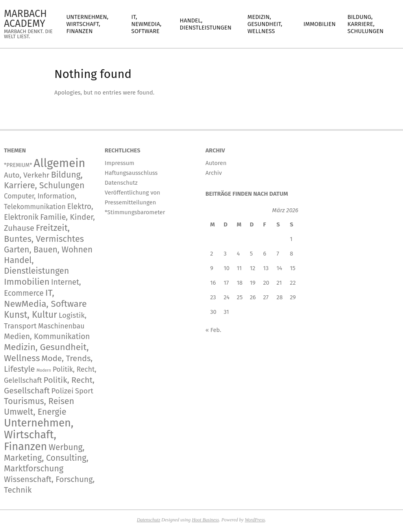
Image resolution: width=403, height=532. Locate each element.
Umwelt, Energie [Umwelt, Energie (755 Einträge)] (35, 412)
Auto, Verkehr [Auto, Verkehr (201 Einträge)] (27, 175)
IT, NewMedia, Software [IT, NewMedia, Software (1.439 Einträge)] (45, 298)
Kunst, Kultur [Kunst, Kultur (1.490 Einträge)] (31, 315)
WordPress (255, 520)
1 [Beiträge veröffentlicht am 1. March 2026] (291, 239)
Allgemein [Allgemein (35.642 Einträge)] (59, 163)
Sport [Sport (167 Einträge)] (84, 391)
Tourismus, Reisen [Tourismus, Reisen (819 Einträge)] (39, 401)
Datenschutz (149, 520)
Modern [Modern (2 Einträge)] (44, 370)
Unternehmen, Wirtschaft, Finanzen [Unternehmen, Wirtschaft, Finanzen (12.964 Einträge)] (39, 435)
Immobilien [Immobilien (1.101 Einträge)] (27, 282)
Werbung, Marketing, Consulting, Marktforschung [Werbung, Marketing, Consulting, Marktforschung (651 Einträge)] (46, 458)
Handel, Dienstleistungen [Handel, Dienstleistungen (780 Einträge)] (36, 266)
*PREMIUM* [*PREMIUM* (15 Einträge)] (18, 165)
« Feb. (213, 330)
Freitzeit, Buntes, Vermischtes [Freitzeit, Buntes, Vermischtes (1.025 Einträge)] (44, 233)
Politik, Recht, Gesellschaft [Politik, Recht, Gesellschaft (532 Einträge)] (49, 385)
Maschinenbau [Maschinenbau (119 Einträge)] (61, 326)
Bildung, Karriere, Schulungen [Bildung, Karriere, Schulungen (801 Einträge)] (44, 180)
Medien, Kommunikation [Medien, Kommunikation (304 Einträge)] (47, 336)
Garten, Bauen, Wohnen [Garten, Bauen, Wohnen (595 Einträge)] (48, 250)
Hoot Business (205, 520)
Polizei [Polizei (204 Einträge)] (62, 391)
